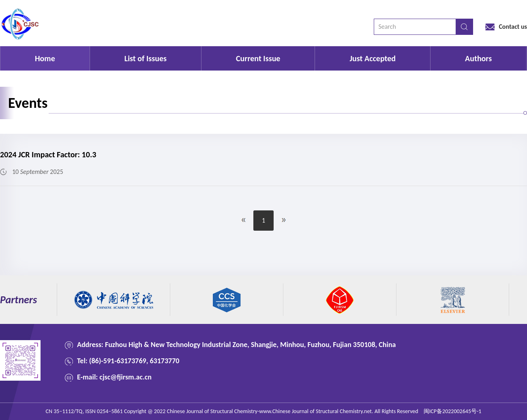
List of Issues (146, 58)
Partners (18, 300)
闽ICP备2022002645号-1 (453, 411)
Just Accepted (373, 58)
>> (284, 220)
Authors (478, 58)
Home (45, 58)
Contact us (513, 27)
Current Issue (258, 58)
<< (243, 220)
